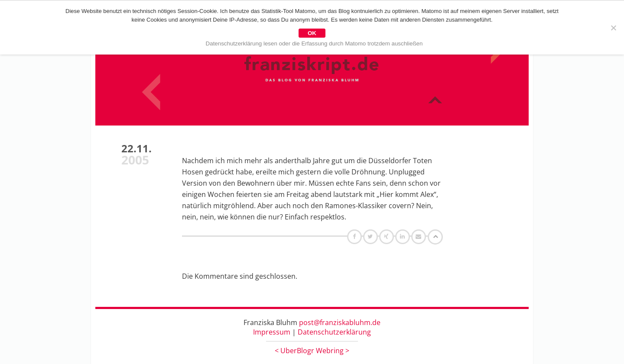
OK (312, 33)
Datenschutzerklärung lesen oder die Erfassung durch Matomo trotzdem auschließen (314, 43)
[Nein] (613, 28)
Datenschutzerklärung (334, 332)
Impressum (272, 332)
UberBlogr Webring (312, 351)
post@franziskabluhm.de (340, 322)
